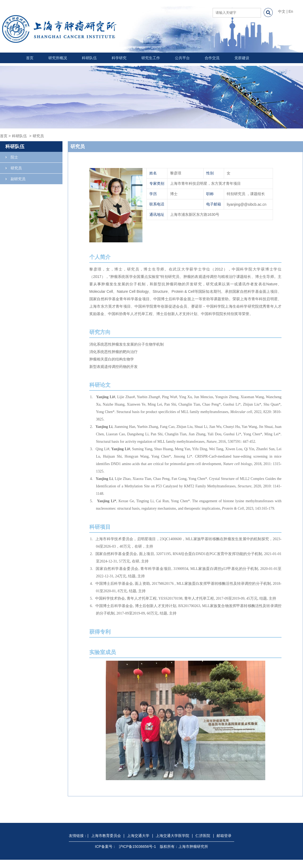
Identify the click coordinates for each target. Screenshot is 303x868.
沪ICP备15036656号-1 (137, 846)
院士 (14, 157)
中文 (282, 11)
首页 (30, 58)
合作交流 (212, 58)
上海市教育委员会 (106, 836)
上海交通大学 (138, 836)
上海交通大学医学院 (172, 836)
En (291, 11)
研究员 (16, 168)
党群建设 (242, 58)
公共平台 (182, 58)
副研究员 (18, 179)
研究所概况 (58, 58)
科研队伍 (89, 58)
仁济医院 (203, 836)
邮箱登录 (224, 836)
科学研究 (119, 58)
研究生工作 (151, 58)
